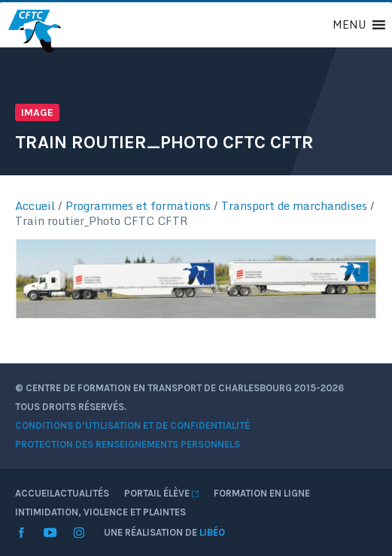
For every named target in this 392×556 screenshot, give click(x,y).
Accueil (35, 205)
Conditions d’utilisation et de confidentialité (132, 425)
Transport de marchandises (294, 205)
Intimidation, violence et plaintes (100, 512)
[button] (349, 25)
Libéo (212, 532)
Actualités (82, 493)
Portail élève (161, 493)
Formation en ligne (262, 493)
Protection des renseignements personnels (128, 444)
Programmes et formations (138, 205)
